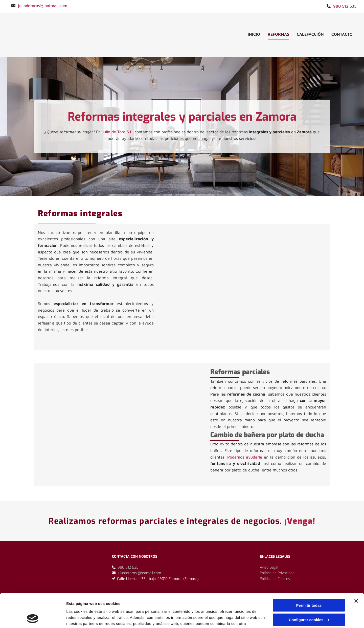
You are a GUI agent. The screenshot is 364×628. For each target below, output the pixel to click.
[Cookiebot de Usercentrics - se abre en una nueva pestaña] (33, 618)
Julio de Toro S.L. (118, 132)
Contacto (342, 34)
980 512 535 (345, 6)
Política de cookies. (103, 604)
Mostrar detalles (81, 618)
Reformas (278, 34)
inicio (254, 34)
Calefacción (310, 34)
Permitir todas (309, 574)
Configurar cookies (309, 588)
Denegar (309, 602)
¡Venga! (300, 521)
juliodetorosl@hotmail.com (43, 6)
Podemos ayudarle (245, 457)
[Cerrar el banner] (356, 569)
